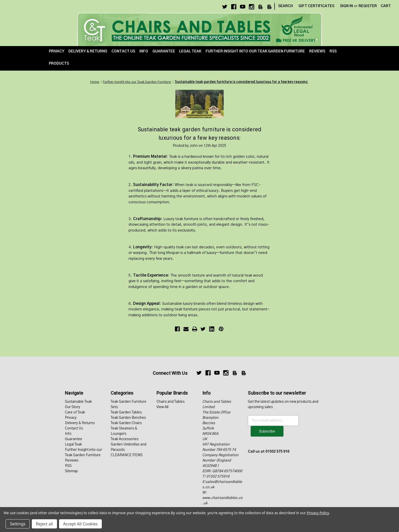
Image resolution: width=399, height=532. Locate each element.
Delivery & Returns (88, 51)
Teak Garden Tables (126, 412)
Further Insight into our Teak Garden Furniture (255, 51)
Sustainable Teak (78, 402)
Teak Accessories (125, 439)
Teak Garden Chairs (126, 423)
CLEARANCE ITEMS (127, 455)
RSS (333, 51)
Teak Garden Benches (128, 418)
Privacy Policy (318, 513)
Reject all (44, 524)
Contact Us (123, 51)
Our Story (73, 407)
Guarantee (164, 51)
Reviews (317, 51)
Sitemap (71, 471)
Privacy (56, 51)
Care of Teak (75, 412)
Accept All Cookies (80, 524)
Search (286, 6)
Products (59, 64)
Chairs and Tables (170, 402)
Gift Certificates (316, 6)
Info (144, 51)
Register (368, 6)
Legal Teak (190, 51)
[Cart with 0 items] (386, 6)
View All (162, 407)
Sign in (346, 6)
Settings (18, 524)
